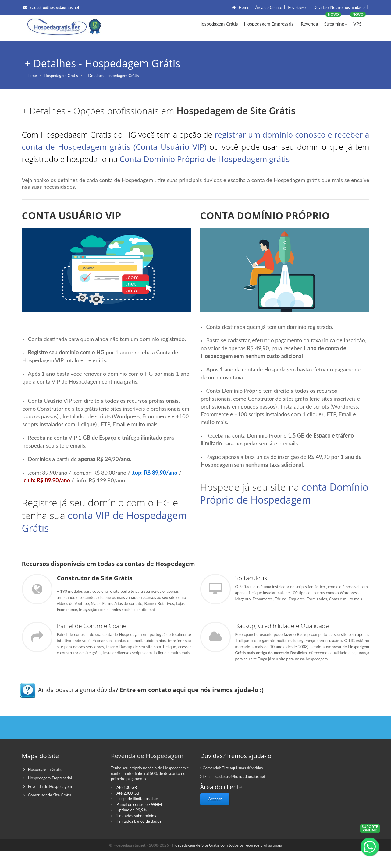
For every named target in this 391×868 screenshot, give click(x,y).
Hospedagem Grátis (218, 24)
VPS (357, 24)
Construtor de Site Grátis (47, 812)
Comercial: (232, 785)
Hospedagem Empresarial (269, 24)
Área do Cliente (268, 7)
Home (32, 76)
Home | (245, 7)
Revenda (309, 24)
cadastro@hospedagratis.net (52, 7)
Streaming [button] (336, 24)
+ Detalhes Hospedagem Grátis (112, 76)
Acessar (215, 816)
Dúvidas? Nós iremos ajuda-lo (339, 7)
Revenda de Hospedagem (48, 803)
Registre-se (298, 7)
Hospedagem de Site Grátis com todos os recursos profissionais (227, 862)
